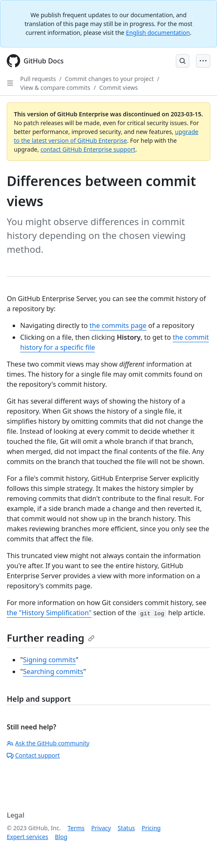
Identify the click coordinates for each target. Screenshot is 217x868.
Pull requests (38, 79)
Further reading (51, 638)
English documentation (158, 33)
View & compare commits (55, 88)
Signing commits (50, 660)
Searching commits (53, 671)
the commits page (118, 325)
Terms (76, 828)
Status (126, 828)
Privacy (101, 828)
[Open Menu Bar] (203, 61)
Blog (61, 837)
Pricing (151, 828)
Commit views (119, 88)
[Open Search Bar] (183, 61)
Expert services (28, 837)
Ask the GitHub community (48, 743)
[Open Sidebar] (10, 83)
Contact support (33, 755)
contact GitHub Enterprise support (88, 149)
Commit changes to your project (109, 79)
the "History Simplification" (49, 613)
